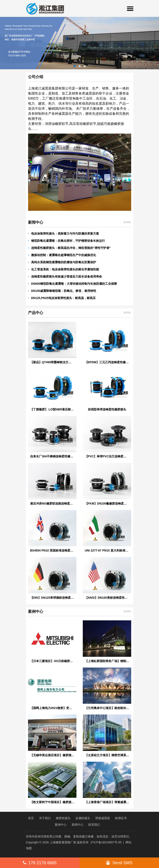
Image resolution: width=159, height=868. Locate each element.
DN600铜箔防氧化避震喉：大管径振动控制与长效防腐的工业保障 (73, 284)
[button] (130, 8)
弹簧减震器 (103, 818)
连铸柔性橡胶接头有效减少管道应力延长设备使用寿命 (65, 276)
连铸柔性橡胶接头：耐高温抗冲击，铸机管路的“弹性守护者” (69, 248)
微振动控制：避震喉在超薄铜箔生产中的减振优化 (62, 255)
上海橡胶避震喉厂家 (63, 842)
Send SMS (119, 863)
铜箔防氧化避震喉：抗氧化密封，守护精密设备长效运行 (66, 241)
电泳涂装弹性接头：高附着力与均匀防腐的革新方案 (63, 234)
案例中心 (61, 825)
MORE (127, 222)
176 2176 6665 (40, 863)
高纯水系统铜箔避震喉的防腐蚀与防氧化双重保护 (62, 262)
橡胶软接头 (63, 818)
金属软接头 (83, 818)
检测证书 (121, 818)
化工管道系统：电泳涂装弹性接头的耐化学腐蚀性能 (63, 269)
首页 (31, 818)
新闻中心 (77, 825)
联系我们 (94, 825)
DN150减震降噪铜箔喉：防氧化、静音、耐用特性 (62, 291)
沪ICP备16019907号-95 (106, 842)
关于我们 (45, 818)
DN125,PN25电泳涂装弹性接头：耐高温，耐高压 (62, 298)
